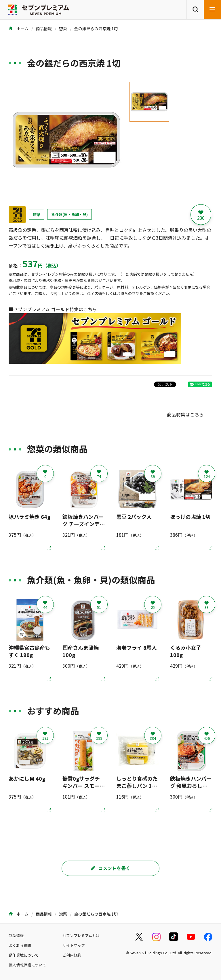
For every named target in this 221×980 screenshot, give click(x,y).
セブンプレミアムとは (81, 935)
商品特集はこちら (185, 414)
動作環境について (24, 955)
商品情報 (44, 29)
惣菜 (63, 29)
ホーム (19, 29)
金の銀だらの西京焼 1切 (96, 29)
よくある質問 (20, 945)
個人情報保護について (27, 965)
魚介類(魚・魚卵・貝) (69, 214)
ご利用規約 (72, 955)
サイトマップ (74, 945)
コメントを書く (110, 868)
